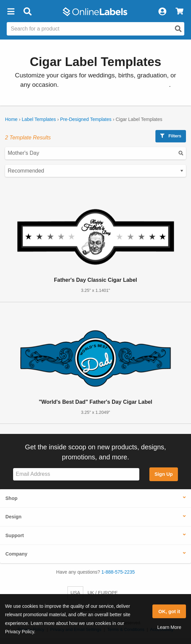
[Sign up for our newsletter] (76, 474)
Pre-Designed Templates (86, 119)
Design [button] (13, 517)
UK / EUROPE (103, 593)
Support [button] (15, 535)
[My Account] (162, 12)
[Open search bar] (27, 12)
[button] (11, 12)
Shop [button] (11, 498)
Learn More (169, 627)
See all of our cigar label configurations (115, 85)
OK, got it (169, 611)
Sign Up (163, 474)
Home (11, 119)
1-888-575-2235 (118, 572)
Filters (171, 136)
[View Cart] (179, 12)
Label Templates (39, 119)
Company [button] (16, 554)
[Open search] (178, 29)
